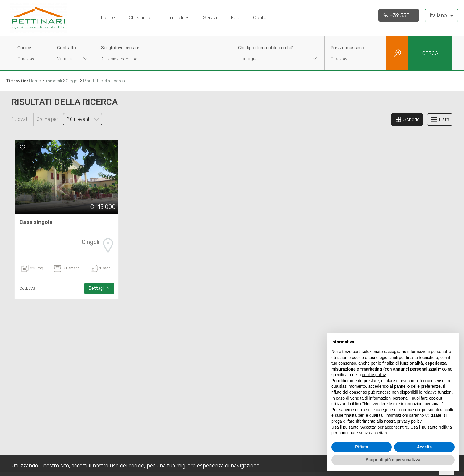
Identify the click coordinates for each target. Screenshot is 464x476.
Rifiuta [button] (362, 447)
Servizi (210, 17)
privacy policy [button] (409, 421)
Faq (235, 17)
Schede (407, 119)
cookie (136, 466)
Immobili (177, 17)
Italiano (442, 15)
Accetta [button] (424, 447)
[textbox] (270, 59)
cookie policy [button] (374, 375)
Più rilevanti (83, 119)
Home (108, 17)
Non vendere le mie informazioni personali (403, 404)
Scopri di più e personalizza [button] (393, 460)
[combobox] (73, 59)
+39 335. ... (399, 15)
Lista (440, 119)
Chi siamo (140, 17)
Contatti (262, 17)
